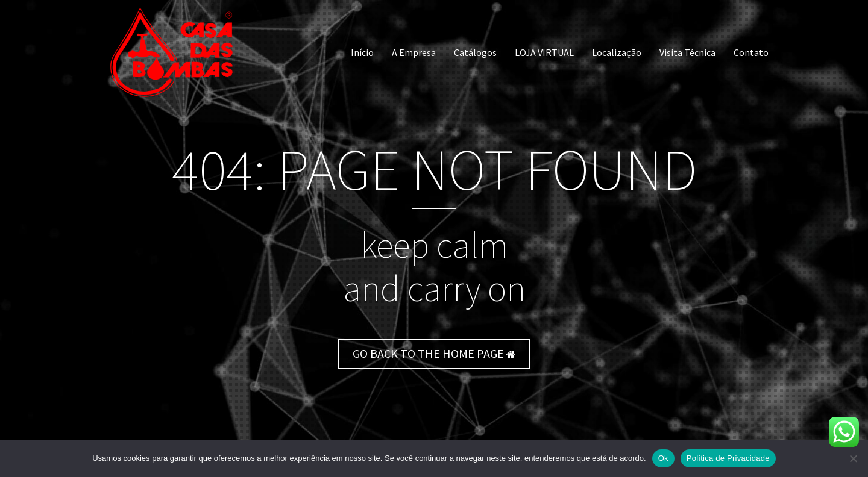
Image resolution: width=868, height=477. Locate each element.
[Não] (853, 458)
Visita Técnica (687, 52)
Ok (663, 458)
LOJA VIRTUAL (544, 52)
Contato (751, 52)
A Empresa (414, 52)
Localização (617, 52)
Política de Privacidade (728, 458)
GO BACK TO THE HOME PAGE (434, 353)
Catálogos (475, 52)
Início (362, 52)
